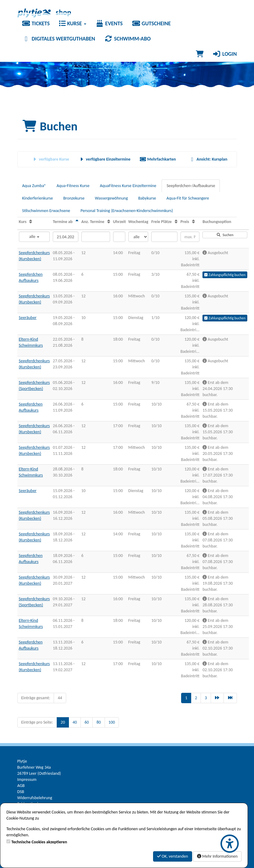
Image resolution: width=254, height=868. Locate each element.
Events (109, 23)
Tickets (36, 23)
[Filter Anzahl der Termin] (96, 237)
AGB (21, 786)
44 (60, 698)
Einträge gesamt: (36, 698)
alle (34, 237)
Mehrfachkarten (158, 159)
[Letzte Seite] (230, 698)
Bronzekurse (74, 198)
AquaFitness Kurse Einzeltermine (128, 186)
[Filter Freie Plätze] (164, 237)
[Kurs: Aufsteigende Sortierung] (31, 222)
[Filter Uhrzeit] (119, 237)
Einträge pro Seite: (37, 722)
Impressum (27, 779)
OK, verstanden (173, 856)
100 (112, 722)
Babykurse (147, 198)
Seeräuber (28, 318)
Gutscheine (151, 23)
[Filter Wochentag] (138, 237)
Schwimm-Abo (127, 39)
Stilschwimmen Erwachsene (46, 211)
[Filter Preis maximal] (190, 237)
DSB (21, 792)
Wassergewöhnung (111, 198)
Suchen (225, 235)
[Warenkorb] (200, 54)
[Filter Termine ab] (65, 237)
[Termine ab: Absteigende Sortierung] (77, 222)
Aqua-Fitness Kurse (73, 186)
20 (63, 722)
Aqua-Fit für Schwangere (188, 198)
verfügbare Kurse (50, 159)
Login (225, 54)
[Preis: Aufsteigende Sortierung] (193, 222)
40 (75, 722)
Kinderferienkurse (38, 198)
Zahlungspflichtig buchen (225, 275)
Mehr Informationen (217, 856)
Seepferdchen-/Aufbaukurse (191, 186)
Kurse (73, 23)
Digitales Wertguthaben (59, 39)
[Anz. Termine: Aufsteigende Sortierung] (109, 222)
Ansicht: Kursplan (208, 159)
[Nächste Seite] (217, 698)
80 (98, 722)
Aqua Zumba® (34, 186)
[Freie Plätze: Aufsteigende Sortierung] (176, 222)
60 (87, 722)
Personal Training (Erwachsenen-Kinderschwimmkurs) (127, 211)
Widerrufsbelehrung (35, 798)
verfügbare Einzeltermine (104, 159)
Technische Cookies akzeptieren (39, 842)
